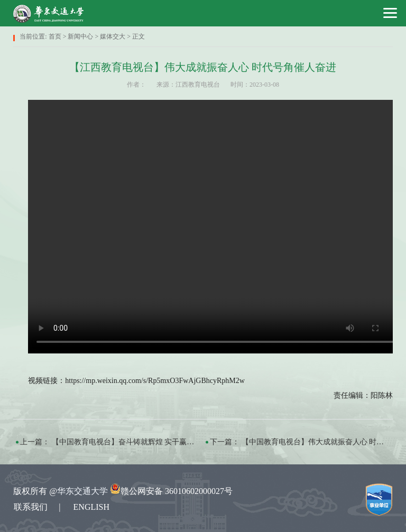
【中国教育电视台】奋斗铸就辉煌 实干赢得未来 (131, 442)
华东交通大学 (82, 491)
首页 (55, 36)
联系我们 (31, 507)
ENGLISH (91, 507)
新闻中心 (80, 36)
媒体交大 (113, 36)
